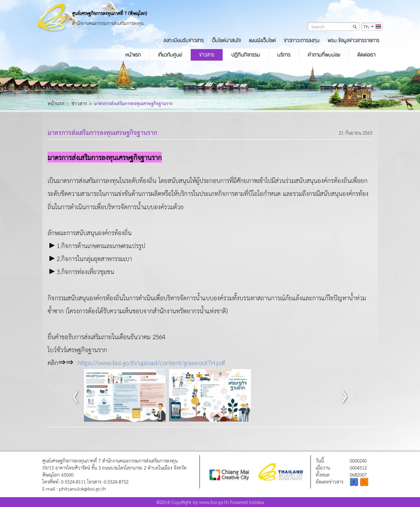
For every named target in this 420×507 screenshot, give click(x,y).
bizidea (257, 502)
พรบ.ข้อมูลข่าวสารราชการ (353, 40)
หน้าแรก (133, 55)
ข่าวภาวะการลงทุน (302, 40)
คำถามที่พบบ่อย (324, 55)
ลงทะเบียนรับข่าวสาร (184, 40)
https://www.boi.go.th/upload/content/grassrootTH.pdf (151, 362)
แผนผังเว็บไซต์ (262, 40)
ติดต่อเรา (366, 55)
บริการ (284, 55)
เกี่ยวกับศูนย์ (170, 55)
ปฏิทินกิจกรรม (246, 55)
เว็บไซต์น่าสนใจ (226, 40)
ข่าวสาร (207, 55)
